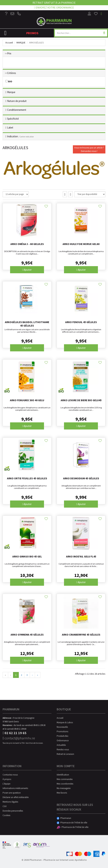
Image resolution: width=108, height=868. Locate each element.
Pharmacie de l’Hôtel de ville (72, 823)
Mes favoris (62, 793)
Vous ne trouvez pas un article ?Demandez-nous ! (89, 149)
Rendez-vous (63, 750)
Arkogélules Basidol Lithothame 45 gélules (27, 324)
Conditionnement (17, 110)
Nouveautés (62, 727)
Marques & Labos (65, 722)
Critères (12, 73)
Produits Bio (63, 736)
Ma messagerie (64, 788)
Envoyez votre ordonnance (54, 7)
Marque (21, 43)
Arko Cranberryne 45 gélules (81, 635)
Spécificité (13, 119)
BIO (9, 81)
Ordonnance (63, 740)
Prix (9, 53)
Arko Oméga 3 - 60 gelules (27, 244)
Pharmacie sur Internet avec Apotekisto (65, 860)
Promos (32, 33)
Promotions (62, 731)
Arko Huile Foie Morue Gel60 (81, 244)
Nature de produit (17, 101)
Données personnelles (13, 811)
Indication (20, 136)
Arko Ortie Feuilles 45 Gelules (27, 478)
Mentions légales (10, 802)
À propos (7, 779)
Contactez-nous (10, 775)
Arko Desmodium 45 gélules (81, 478)
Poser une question (12, 793)
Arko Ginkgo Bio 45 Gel (27, 556)
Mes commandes (65, 779)
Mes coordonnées (65, 784)
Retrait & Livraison (65, 754)
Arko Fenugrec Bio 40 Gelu (27, 400)
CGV (5, 806)
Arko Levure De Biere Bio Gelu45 (81, 400)
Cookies (6, 815)
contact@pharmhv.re (19, 738)
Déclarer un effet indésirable (16, 797)
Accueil (9, 43)
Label (10, 128)
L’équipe (6, 784)
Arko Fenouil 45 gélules (81, 322)
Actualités (61, 745)
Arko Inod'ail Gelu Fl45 (81, 556)
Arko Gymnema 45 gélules (27, 635)
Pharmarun (64, 818)
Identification (63, 775)
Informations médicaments (15, 788)
